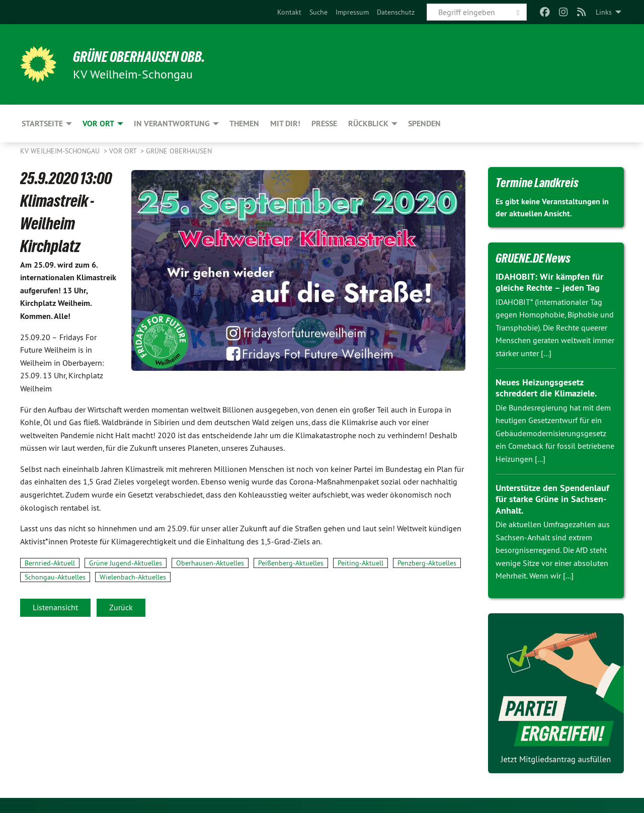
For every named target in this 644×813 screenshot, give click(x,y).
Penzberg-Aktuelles (427, 563)
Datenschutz (396, 12)
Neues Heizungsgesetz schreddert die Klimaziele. (546, 388)
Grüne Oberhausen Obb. (147, 56)
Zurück (121, 607)
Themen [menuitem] (244, 124)
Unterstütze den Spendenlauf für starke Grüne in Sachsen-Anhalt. (552, 499)
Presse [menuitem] (324, 124)
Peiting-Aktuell (360, 563)
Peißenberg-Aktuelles (291, 563)
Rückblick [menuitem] (368, 124)
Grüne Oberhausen (179, 151)
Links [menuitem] (604, 12)
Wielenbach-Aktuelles (133, 577)
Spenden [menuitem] (424, 124)
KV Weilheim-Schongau (61, 151)
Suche (318, 12)
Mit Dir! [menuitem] (285, 124)
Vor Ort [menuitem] (98, 124)
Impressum (352, 12)
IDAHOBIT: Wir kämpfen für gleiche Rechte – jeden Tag (549, 282)
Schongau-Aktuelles (55, 577)
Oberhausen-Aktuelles (210, 563)
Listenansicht (55, 607)
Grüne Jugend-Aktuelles (126, 563)
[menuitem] (289, 12)
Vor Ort (124, 151)
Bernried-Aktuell (50, 563)
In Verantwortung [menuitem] (172, 124)
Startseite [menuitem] (42, 124)
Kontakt (289, 12)
